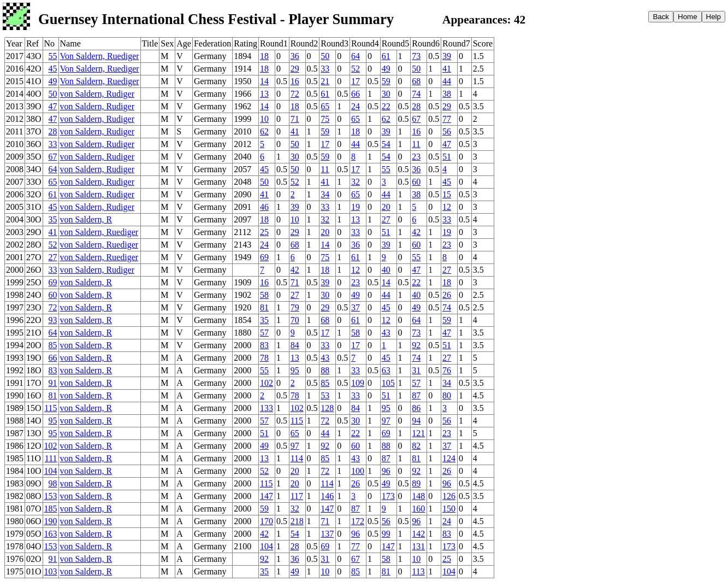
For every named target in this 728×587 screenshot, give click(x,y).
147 (267, 496)
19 (356, 207)
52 (356, 69)
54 (386, 144)
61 (386, 56)
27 (386, 219)
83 (264, 345)
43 (386, 333)
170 (267, 521)
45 (53, 69)
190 (51, 521)
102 (267, 383)
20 (386, 207)
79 (295, 307)
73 (416, 56)
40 (386, 270)
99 (386, 534)
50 (325, 56)
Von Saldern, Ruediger (100, 56)
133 (267, 408)
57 (264, 333)
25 (264, 232)
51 (447, 157)
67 (416, 119)
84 (295, 345)
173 (388, 496)
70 (295, 320)
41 (447, 69)
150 (449, 509)
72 (295, 94)
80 (447, 395)
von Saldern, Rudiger (97, 94)
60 (416, 182)
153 (51, 496)
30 (386, 94)
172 (358, 521)
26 (447, 295)
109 (358, 383)
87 (416, 395)
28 (416, 106)
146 (327, 496)
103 (51, 571)
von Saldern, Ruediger (99, 232)
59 (386, 81)
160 (418, 509)
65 (325, 106)
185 (51, 509)
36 (295, 56)
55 (53, 56)
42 (416, 232)
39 (447, 56)
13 (264, 94)
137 (327, 534)
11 (416, 144)
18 (264, 56)
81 (264, 307)
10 (264, 119)
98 (53, 483)
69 (264, 257)
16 (295, 81)
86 (416, 408)
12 (447, 207)
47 (53, 106)
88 (325, 370)
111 (51, 458)
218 (297, 521)
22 (386, 106)
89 (416, 483)
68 (416, 81)
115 (51, 408)
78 (264, 358)
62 (386, 119)
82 (416, 446)
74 (416, 94)
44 (447, 81)
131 (418, 546)
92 (416, 345)
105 (388, 383)
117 (297, 496)
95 (295, 370)
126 (449, 496)
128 (327, 408)
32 (356, 182)
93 (53, 320)
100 (358, 471)
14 (264, 81)
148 (418, 496)
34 (325, 194)
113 (418, 571)
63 (386, 370)
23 (416, 157)
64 (356, 56)
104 (51, 471)
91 (53, 383)
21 (325, 81)
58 (264, 295)
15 (447, 194)
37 (356, 307)
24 (356, 106)
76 (447, 370)
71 (295, 119)
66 (356, 94)
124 (449, 458)
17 (356, 81)
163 (51, 534)
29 (295, 69)
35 (53, 219)
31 (416, 370)
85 (53, 345)
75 (325, 119)
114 (297, 458)
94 (416, 421)
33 (325, 69)
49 (386, 69)
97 (386, 421)
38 (447, 94)
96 (386, 471)
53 (325, 395)
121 (418, 433)
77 (447, 119)
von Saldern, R (86, 219)
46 (264, 207)
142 (418, 534)
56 (447, 131)
